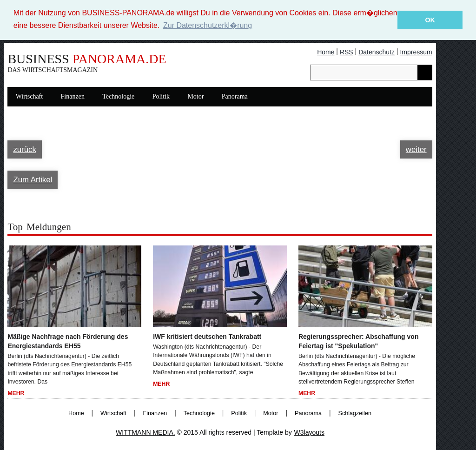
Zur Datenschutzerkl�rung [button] (208, 25)
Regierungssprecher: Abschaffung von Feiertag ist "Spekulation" (359, 341)
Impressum (416, 52)
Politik (161, 96)
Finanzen (73, 96)
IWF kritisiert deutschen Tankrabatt (207, 336)
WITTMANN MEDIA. (145, 432)
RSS (347, 52)
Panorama (235, 96)
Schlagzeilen (355, 413)
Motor (195, 96)
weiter (416, 149)
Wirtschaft (30, 96)
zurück (24, 149)
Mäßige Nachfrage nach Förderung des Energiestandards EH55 (68, 341)
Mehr (16, 393)
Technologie (118, 96)
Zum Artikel (33, 179)
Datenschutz (377, 52)
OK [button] (430, 20)
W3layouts (309, 432)
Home (326, 52)
